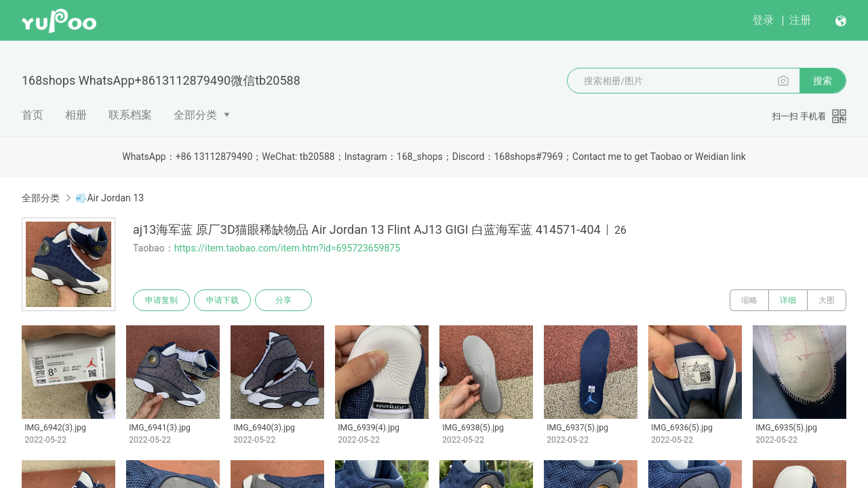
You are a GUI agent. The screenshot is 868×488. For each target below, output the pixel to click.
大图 (827, 300)
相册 (76, 115)
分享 (283, 300)
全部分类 (195, 115)
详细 (788, 300)
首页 (33, 115)
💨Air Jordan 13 (110, 198)
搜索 (823, 81)
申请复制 (161, 300)
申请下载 (222, 300)
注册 (800, 20)
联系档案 (130, 115)
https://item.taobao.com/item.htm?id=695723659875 (287, 248)
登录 (763, 20)
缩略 (749, 300)
